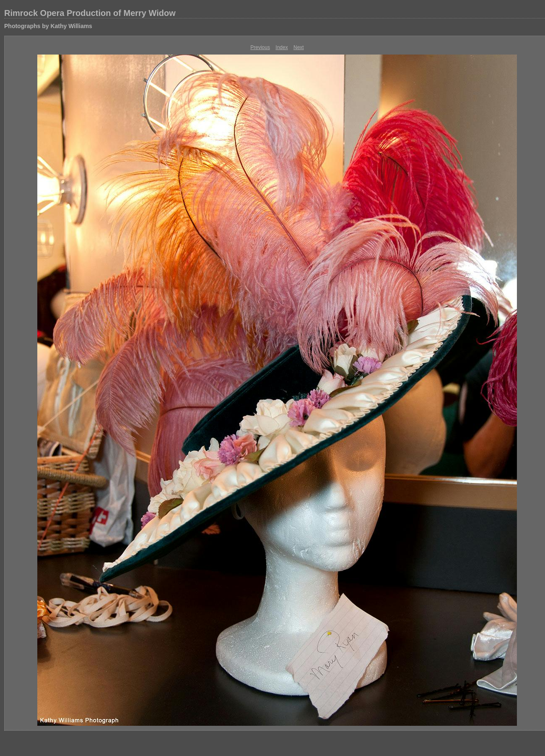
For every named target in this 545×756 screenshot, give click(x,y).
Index (282, 47)
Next (299, 47)
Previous (260, 47)
